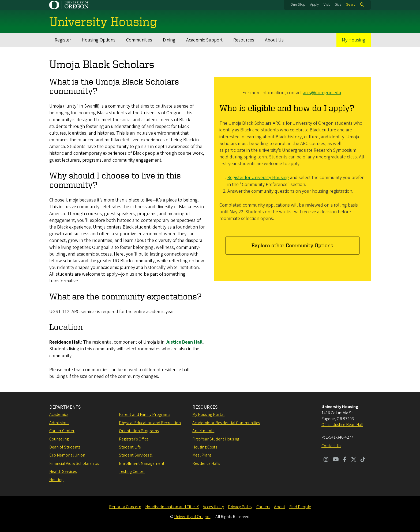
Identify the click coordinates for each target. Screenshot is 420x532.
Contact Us (331, 446)
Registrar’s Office (134, 439)
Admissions (59, 423)
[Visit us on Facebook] (345, 460)
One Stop (298, 5)
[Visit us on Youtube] (336, 460)
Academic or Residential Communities (226, 423)
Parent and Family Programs (145, 415)
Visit (327, 5)
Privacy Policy (240, 507)
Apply (314, 5)
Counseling (59, 439)
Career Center (62, 431)
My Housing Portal (208, 415)
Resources (244, 40)
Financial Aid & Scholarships (74, 463)
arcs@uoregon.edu (322, 93)
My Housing (354, 40)
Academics (59, 415)
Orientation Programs (139, 431)
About (280, 507)
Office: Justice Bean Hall (342, 425)
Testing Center (132, 472)
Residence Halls (206, 463)
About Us (274, 40)
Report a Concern (125, 507)
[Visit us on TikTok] (363, 460)
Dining (169, 40)
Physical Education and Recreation (150, 423)
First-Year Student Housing (216, 439)
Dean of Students (65, 447)
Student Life (130, 447)
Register (63, 40)
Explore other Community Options (292, 245)
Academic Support (204, 40)
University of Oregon (192, 517)
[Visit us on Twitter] (354, 460)
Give (338, 5)
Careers (263, 507)
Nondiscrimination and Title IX (172, 507)
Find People (300, 507)
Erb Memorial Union (67, 455)
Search (352, 5)
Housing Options (99, 40)
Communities (139, 40)
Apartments (203, 431)
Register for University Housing (258, 178)
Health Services (63, 472)
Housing (56, 480)
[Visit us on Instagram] (326, 460)
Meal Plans (202, 455)
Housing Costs (205, 447)
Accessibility (213, 507)
